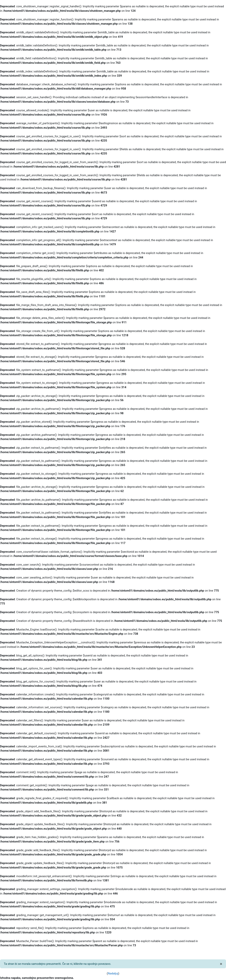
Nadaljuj (113, 973)
